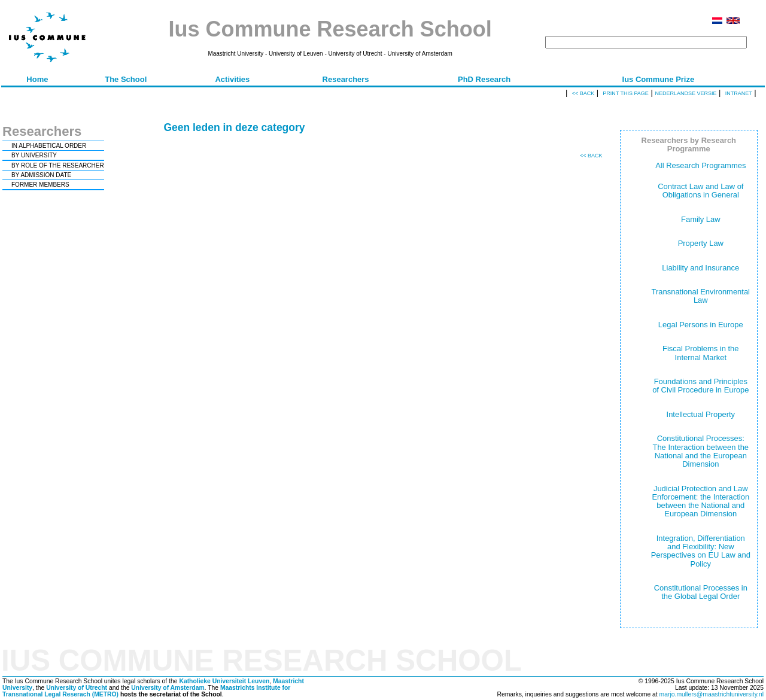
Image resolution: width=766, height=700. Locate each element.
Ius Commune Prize (659, 79)
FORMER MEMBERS (40, 185)
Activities (232, 79)
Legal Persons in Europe (701, 325)
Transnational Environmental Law (701, 296)
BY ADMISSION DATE (41, 175)
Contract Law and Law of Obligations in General (700, 191)
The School (126, 79)
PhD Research (484, 79)
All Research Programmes (700, 165)
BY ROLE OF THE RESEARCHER (58, 165)
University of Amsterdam (168, 688)
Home (37, 79)
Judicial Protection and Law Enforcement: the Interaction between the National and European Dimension (700, 501)
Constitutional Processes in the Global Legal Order (701, 592)
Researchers (346, 79)
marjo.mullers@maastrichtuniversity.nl (712, 694)
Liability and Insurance (700, 268)
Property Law (701, 243)
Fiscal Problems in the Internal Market (700, 353)
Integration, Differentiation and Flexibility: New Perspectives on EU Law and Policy (701, 551)
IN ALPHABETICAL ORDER (49, 146)
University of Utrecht (77, 688)
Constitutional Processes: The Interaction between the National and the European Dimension (700, 451)
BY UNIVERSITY (34, 155)
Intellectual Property (701, 414)
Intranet (739, 93)
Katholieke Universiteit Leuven (224, 681)
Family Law (701, 219)
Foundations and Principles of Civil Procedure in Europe (700, 386)
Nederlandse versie (686, 93)
